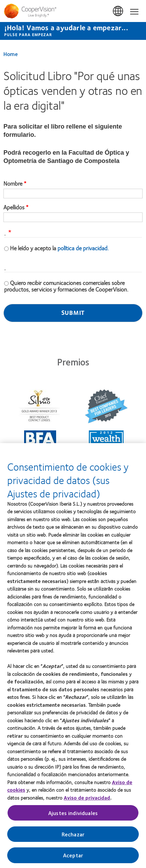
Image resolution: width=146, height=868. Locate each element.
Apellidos (14, 207)
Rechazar (73, 837)
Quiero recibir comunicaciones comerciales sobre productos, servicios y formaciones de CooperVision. (66, 286)
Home (11, 54)
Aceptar (73, 858)
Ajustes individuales (73, 816)
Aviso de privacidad (87, 800)
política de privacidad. (83, 248)
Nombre (13, 184)
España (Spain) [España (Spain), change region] (118, 11)
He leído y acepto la (59, 248)
